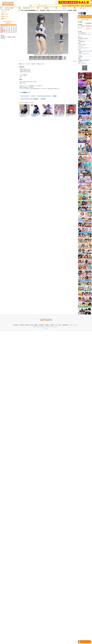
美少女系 (33, 64)
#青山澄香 (43, 99)
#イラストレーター (25, 96)
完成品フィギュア (41, 64)
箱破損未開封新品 (6, 110)
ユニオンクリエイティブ (83, 48)
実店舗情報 (41, 325)
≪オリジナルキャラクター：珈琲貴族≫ (85, 52)
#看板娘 (55, 96)
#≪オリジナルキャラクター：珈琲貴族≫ (30, 99)
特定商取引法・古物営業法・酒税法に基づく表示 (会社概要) (26, 325)
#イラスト (33, 96)
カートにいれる (86, 17)
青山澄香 (80, 57)
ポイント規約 (58, 325)
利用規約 (52, 325)
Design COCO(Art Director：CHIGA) (84, 61)
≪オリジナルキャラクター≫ (84, 54)
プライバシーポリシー (74, 325)
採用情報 (47, 325)
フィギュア (28, 64)
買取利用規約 (65, 325)
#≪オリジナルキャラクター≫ (44, 96)
